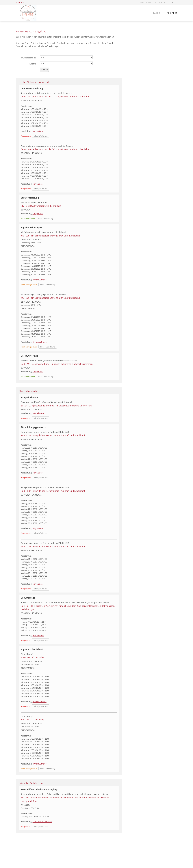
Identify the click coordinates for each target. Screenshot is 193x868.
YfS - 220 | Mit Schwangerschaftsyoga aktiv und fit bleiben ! (50, 298)
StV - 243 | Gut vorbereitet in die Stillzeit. (41, 206)
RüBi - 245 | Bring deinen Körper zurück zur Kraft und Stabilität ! (53, 547)
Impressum (146, 2)
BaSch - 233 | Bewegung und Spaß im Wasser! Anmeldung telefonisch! (56, 406)
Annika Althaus (40, 280)
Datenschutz (161, 2)
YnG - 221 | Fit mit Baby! (33, 658)
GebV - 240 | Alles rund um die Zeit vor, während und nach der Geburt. (56, 150)
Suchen (44, 70)
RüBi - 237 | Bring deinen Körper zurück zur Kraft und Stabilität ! (53, 491)
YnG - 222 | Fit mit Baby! (33, 720)
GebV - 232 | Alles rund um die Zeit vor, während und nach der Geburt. (56, 97)
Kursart (32, 64)
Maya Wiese (38, 131)
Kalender (172, 13)
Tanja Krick (38, 214)
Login (19, 2)
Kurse (156, 13)
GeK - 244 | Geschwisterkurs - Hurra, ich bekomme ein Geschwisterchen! (57, 364)
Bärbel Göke (38, 414)
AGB (172, 2)
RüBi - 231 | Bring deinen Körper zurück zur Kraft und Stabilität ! (53, 436)
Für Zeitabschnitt (28, 58)
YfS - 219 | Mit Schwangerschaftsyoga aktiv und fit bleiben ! (50, 236)
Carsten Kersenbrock (42, 822)
